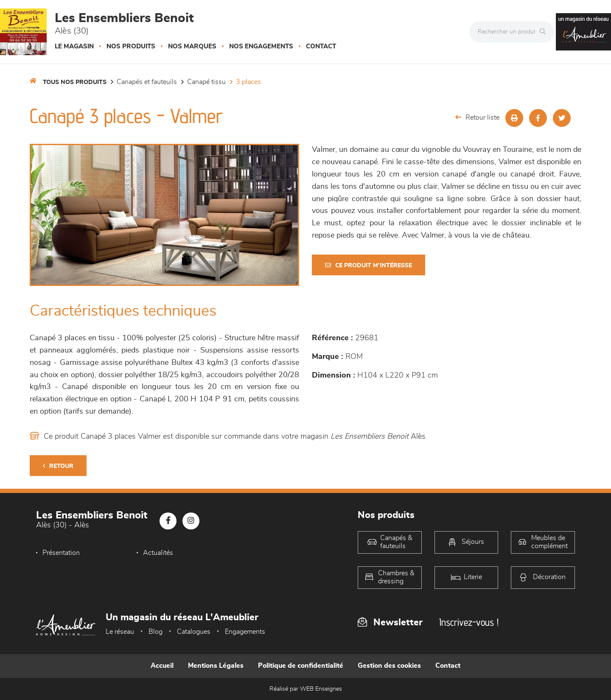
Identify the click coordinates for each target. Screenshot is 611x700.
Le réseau (120, 632)
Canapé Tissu (206, 82)
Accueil (162, 666)
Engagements (245, 632)
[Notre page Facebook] (168, 521)
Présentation (61, 553)
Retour (58, 466)
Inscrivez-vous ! (469, 622)
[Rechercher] (545, 32)
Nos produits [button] (131, 46)
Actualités (158, 553)
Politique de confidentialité (301, 666)
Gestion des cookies (389, 666)
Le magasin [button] (74, 46)
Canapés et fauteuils (147, 82)
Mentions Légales (216, 666)
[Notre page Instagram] (191, 521)
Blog (156, 632)
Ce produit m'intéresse (369, 265)
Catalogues (194, 632)
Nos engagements (261, 46)
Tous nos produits (75, 82)
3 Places (248, 82)
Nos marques (192, 46)
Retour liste (477, 117)
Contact (321, 46)
